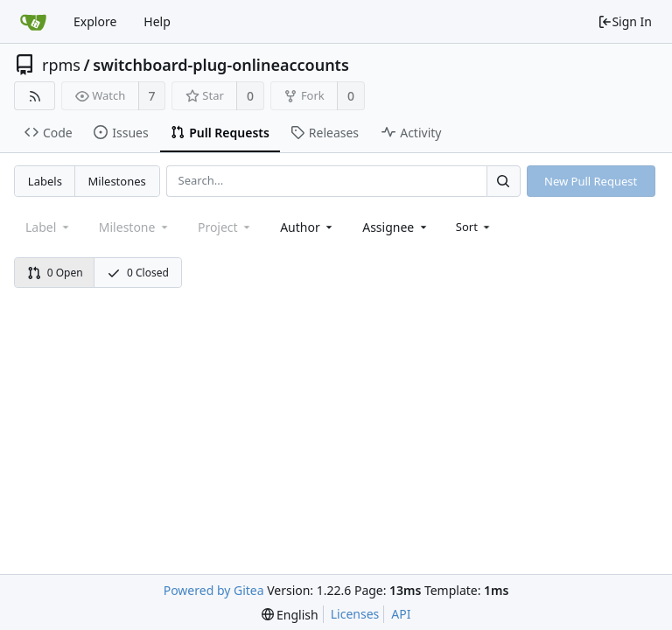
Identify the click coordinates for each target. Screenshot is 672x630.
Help (157, 21)
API (401, 614)
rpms (61, 65)
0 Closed (138, 273)
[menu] (475, 227)
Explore (95, 21)
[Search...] (503, 181)
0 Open (55, 273)
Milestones (117, 181)
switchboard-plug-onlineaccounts (221, 65)
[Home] (33, 22)
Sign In (625, 21)
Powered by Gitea (214, 590)
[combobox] (308, 227)
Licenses (355, 614)
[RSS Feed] (35, 96)
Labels (45, 181)
